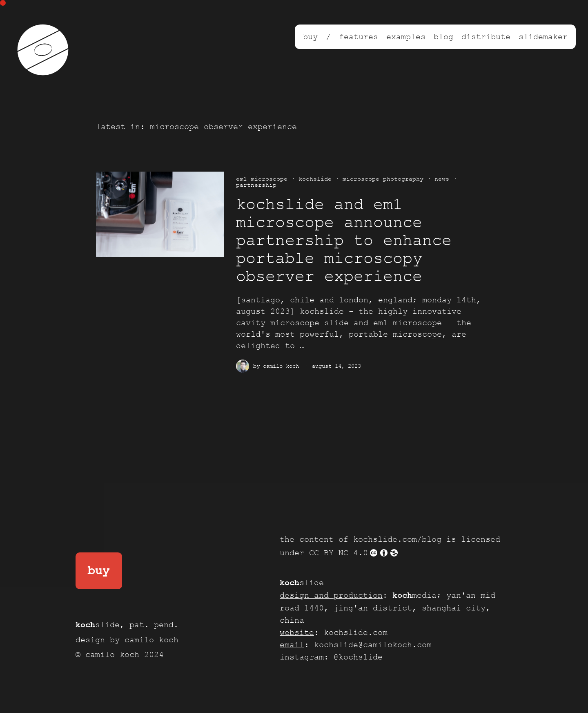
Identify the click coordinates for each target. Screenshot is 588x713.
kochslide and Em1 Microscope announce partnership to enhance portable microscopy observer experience (344, 241)
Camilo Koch (281, 366)
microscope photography (383, 179)
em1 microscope (262, 179)
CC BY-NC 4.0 (354, 553)
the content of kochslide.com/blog (361, 539)
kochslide (315, 179)
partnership (256, 185)
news (442, 179)
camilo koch (151, 640)
